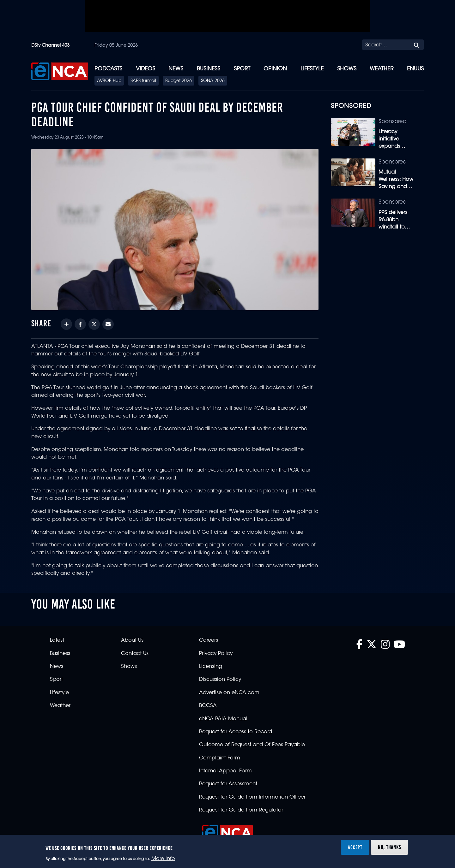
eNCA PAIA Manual (223, 719)
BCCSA (208, 706)
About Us (132, 640)
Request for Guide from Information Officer (252, 797)
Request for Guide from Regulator (241, 810)
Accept (355, 847)
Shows (347, 69)
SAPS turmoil (143, 81)
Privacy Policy (216, 654)
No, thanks (389, 847)
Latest (57, 640)
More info (163, 859)
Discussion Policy (220, 680)
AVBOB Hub (109, 81)
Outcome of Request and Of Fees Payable (252, 745)
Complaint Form (220, 758)
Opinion (275, 69)
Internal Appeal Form (225, 771)
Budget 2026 (179, 81)
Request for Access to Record (236, 732)
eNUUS (415, 69)
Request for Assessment (228, 784)
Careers (209, 640)
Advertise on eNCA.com (229, 693)
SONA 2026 (213, 81)
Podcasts (108, 69)
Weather (382, 69)
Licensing (211, 667)
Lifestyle (312, 69)
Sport (242, 69)
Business (209, 69)
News (176, 69)
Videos (146, 69)
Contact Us (135, 654)
